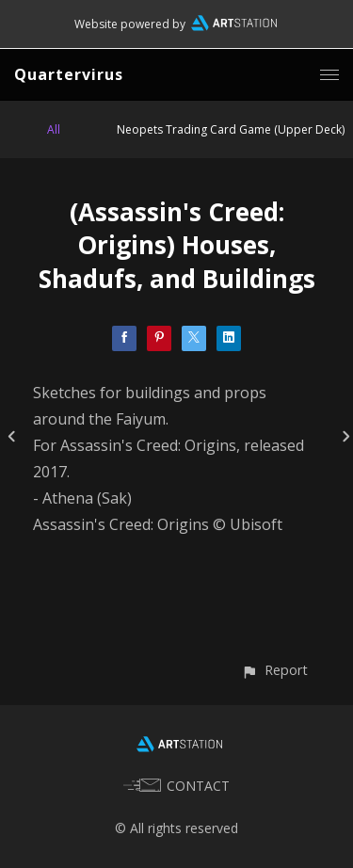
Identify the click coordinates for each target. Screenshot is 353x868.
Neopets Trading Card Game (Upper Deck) (231, 129)
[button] (274, 670)
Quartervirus (69, 74)
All (54, 129)
